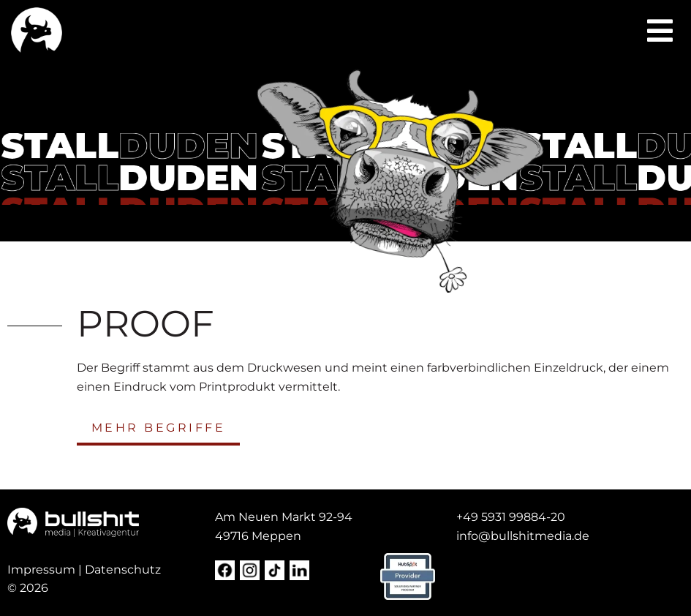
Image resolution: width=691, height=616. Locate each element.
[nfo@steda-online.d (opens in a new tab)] (524, 536)
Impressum (41, 570)
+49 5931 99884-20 (511, 517)
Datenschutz (123, 570)
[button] (660, 31)
